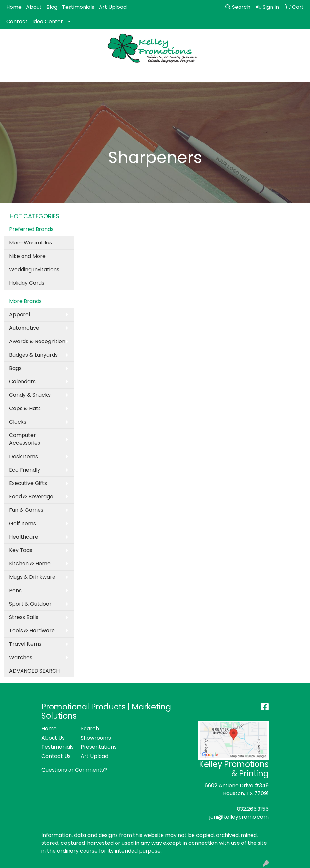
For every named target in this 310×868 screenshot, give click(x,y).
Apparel (20, 315)
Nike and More (27, 256)
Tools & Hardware (32, 631)
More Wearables (31, 243)
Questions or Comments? (74, 770)
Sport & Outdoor (30, 604)
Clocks (18, 422)
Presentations (96, 747)
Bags (15, 368)
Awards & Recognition (37, 341)
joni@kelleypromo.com (239, 817)
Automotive (24, 328)
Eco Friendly (25, 470)
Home (14, 7)
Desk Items (23, 456)
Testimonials (78, 7)
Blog (52, 7)
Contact (17, 21)
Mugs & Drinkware (32, 577)
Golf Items (23, 523)
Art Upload (113, 7)
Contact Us (56, 756)
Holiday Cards (27, 283)
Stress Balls (24, 617)
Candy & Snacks (30, 395)
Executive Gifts (28, 483)
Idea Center (48, 21)
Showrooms (96, 738)
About (34, 7)
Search (238, 7)
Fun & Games (26, 510)
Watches (21, 657)
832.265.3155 (253, 809)
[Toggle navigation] (10, 75)
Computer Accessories (25, 439)
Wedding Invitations (34, 269)
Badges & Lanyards (33, 355)
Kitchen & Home (30, 564)
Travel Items (25, 644)
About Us (53, 738)
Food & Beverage (31, 497)
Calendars (22, 382)
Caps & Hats (25, 408)
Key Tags (21, 550)
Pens (15, 590)
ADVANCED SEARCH (34, 671)
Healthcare (24, 537)
